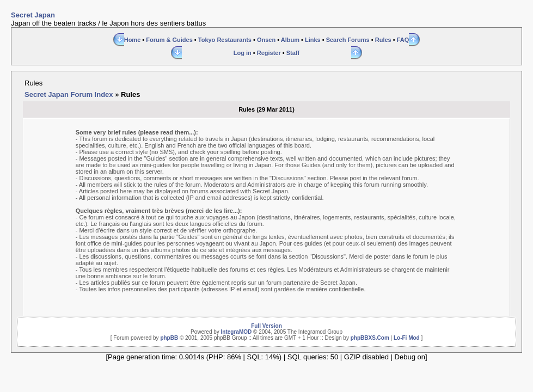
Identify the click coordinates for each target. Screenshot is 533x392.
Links (313, 40)
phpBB (169, 338)
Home (133, 40)
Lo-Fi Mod (407, 338)
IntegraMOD (237, 332)
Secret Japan (33, 15)
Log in (243, 53)
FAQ (403, 40)
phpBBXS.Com (370, 338)
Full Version (266, 326)
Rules (383, 40)
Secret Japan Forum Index (69, 94)
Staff (293, 53)
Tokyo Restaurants (225, 40)
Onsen (266, 40)
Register (269, 53)
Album (290, 40)
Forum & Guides (169, 40)
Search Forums (348, 40)
